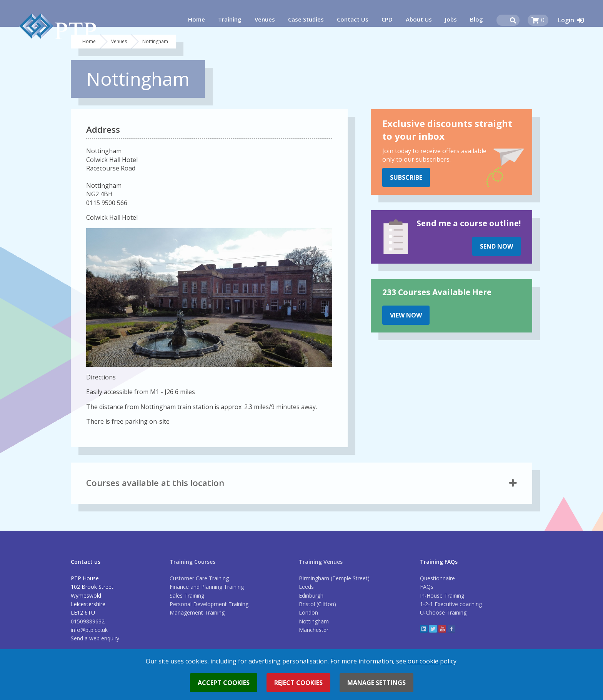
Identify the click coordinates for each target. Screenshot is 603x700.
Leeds (306, 587)
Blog (476, 19)
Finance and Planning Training (207, 587)
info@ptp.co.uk (89, 630)
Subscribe (406, 177)
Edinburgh (311, 596)
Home (197, 19)
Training (230, 19)
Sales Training (187, 596)
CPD (387, 19)
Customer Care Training (199, 578)
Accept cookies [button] (224, 683)
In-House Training (442, 596)
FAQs (427, 587)
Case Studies (306, 19)
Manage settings (376, 683)
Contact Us (353, 19)
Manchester (314, 630)
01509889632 (88, 621)
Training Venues (321, 562)
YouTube (442, 629)
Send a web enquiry (95, 638)
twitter (433, 629)
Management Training (197, 612)
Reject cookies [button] (298, 683)
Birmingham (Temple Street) (334, 578)
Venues (265, 19)
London (308, 612)
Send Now (496, 246)
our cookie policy (432, 661)
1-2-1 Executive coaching (451, 604)
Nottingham (314, 621)
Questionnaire (437, 578)
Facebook (451, 629)
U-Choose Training (443, 612)
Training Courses (192, 562)
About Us (419, 19)
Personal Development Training (209, 604)
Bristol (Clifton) (317, 604)
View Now (406, 315)
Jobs (451, 19)
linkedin (424, 629)
